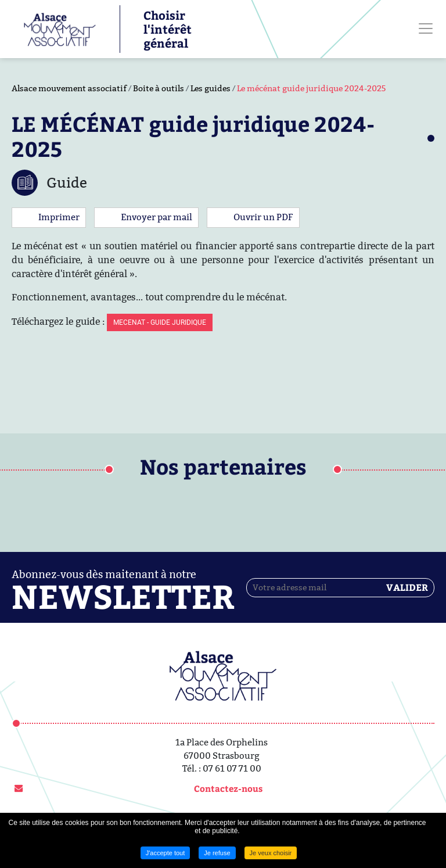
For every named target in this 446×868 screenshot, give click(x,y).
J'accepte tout (166, 853)
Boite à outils (159, 88)
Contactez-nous (228, 788)
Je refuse (217, 853)
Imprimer (59, 217)
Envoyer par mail (157, 217)
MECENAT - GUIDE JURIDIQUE (160, 322)
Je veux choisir (271, 853)
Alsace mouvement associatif (69, 88)
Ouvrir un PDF (263, 217)
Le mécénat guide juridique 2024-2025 (311, 88)
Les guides (211, 88)
